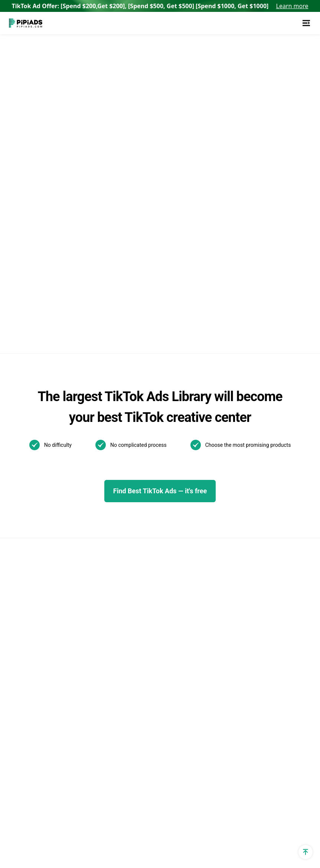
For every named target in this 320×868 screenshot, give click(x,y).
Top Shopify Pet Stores (102, 679)
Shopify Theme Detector (29, 492)
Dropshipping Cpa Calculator (32, 548)
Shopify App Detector (37, 509)
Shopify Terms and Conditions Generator (37, 677)
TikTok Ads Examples (149, 445)
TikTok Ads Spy (92, 453)
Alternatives (87, 525)
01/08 (162, 625)
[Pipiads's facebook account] (15, 835)
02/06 (162, 600)
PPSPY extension (32, 750)
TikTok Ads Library (96, 479)
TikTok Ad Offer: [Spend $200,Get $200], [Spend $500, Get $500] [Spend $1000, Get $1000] (160, 6)
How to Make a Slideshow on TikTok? (218, 637)
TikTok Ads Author (159, 500)
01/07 (183, 625)
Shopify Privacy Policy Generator (38, 634)
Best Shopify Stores (97, 666)
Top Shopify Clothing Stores (99, 717)
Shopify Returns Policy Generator (38, 699)
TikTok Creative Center (102, 491)
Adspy (80, 441)
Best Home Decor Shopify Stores (95, 760)
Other (185, 574)
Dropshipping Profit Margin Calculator (34, 612)
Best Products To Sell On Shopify (100, 739)
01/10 (183, 612)
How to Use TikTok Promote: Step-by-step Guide (219, 550)
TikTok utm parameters (40, 453)
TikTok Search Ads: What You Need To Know (215, 450)
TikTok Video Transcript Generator (103, 508)
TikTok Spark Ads (95, 466)
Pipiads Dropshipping (100, 619)
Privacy (218, 834)
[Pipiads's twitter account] (33, 835)
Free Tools (23, 737)
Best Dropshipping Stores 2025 (96, 580)
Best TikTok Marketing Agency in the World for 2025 (220, 580)
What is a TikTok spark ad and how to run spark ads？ (219, 611)
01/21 (141, 612)
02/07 (141, 600)
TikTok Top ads (154, 475)
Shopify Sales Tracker (37, 441)
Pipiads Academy (157, 513)
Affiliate (19, 763)
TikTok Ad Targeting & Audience (38, 470)
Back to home (81, 156)
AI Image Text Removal (102, 563)
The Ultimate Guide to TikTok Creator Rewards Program (218, 519)
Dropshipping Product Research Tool (100, 602)
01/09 (141, 625)
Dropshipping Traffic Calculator (35, 526)
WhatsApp (266, 453)
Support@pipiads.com (282, 441)
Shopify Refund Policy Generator (38, 656)
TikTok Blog (150, 462)
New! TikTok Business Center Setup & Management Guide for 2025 (220, 485)
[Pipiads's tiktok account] (50, 835)
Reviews (83, 538)
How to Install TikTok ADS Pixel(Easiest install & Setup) (217, 663)
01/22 (183, 600)
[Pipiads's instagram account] (68, 835)
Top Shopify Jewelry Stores (98, 696)
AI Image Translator (97, 551)
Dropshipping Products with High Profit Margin (102, 636)
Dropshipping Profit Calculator (34, 591)
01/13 (162, 612)
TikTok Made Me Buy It (102, 653)
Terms (249, 834)
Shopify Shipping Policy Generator (40, 720)
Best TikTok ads (155, 488)
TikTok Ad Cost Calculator (29, 569)
